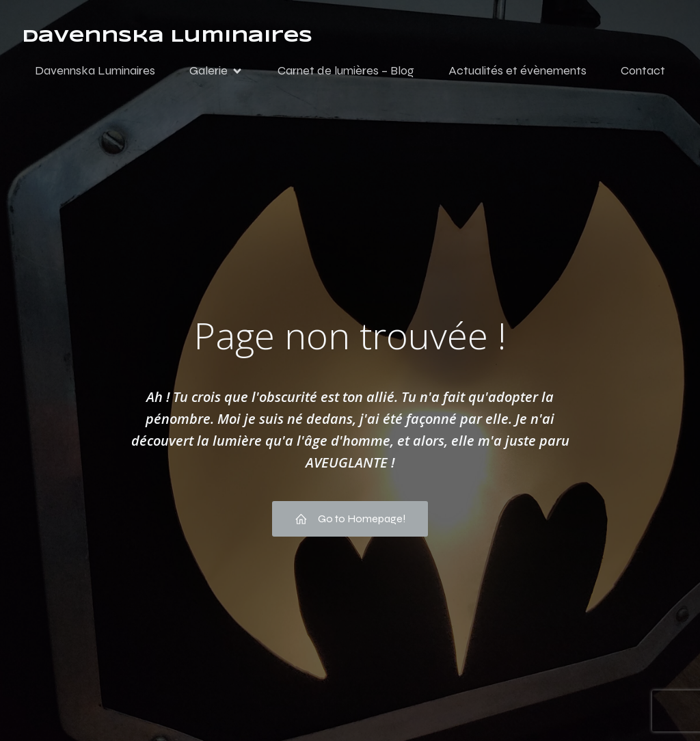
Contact (643, 70)
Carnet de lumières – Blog (346, 70)
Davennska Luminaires (95, 70)
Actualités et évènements (517, 70)
